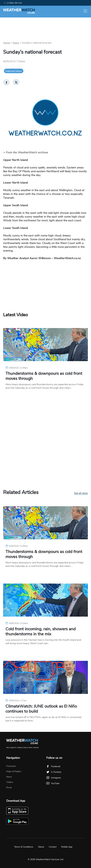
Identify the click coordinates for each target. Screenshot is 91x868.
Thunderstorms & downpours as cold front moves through (44, 376)
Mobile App (67, 847)
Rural (9, 787)
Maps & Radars (14, 771)
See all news (81, 493)
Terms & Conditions (24, 847)
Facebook (53, 766)
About (41, 847)
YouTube (53, 783)
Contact (53, 847)
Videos (10, 782)
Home (7, 43)
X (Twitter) (54, 772)
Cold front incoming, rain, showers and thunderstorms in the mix (41, 632)
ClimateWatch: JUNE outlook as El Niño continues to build (41, 709)
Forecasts (11, 766)
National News (14, 71)
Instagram (54, 778)
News (16, 43)
